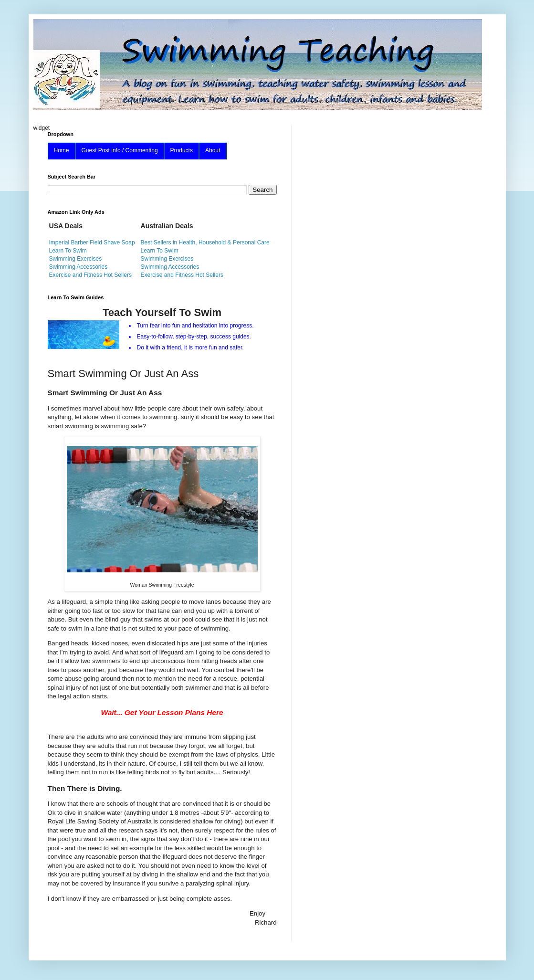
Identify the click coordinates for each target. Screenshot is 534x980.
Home (62, 150)
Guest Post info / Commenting (120, 150)
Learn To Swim (68, 251)
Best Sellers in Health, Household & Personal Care (205, 242)
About (213, 150)
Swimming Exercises (76, 259)
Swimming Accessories (79, 267)
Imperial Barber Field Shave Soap (92, 242)
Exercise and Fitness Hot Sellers (90, 275)
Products (182, 150)
